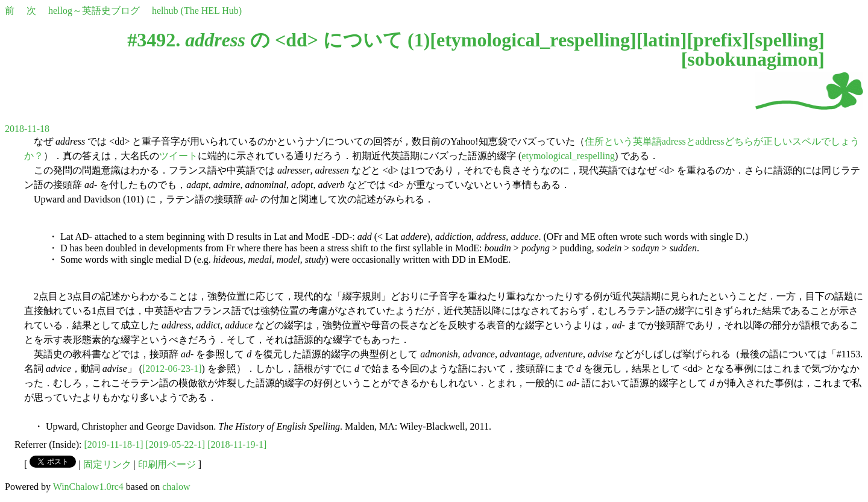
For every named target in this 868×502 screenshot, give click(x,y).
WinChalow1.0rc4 (88, 487)
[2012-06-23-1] (172, 369)
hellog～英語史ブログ (94, 11)
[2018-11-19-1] (237, 444)
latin (661, 40)
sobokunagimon (753, 59)
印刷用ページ (167, 464)
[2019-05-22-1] (176, 444)
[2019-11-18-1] (114, 444)
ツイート (178, 156)
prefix (718, 40)
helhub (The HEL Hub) (197, 11)
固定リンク (107, 464)
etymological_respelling (533, 40)
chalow (176, 487)
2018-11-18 (27, 129)
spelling (786, 40)
